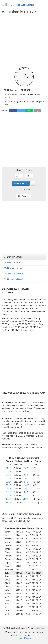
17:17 (27, 482)
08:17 (8, 492)
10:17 (8, 499)
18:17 (27, 485)
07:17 (8, 489)
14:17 (27, 472)
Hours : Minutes (24, 190)
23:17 (27, 502)
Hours (19, 170)
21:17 (27, 496)
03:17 (8, 475)
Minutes (29, 170)
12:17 (27, 465)
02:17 (8, 472)
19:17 (27, 489)
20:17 (27, 492)
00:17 (8, 465)
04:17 (8, 478)
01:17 (8, 468)
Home (20, 638)
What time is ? (13, 262)
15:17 (27, 475)
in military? (14, 268)
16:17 (27, 478)
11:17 (8, 502)
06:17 (8, 485)
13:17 (27, 468)
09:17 (8, 496)
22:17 (27, 499)
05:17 (8, 482)
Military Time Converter (18, 5)
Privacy (28, 638)
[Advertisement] (24, 41)
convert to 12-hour (21, 183)
